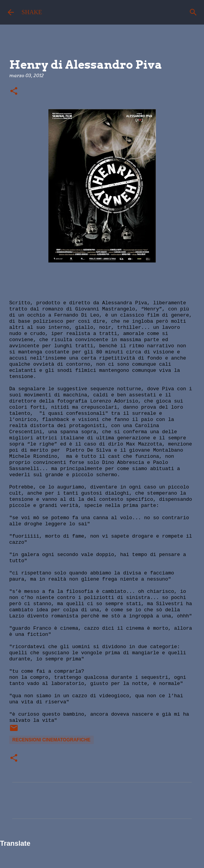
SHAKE (32, 12)
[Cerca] (193, 12)
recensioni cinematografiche (51, 740)
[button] (14, 92)
